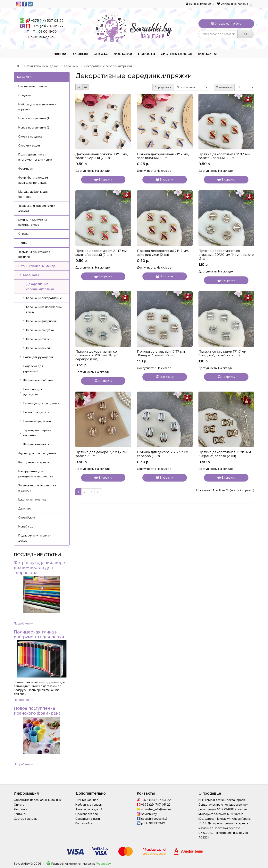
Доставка (123, 54)
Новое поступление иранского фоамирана (37, 711)
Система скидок (177, 54)
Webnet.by (104, 864)
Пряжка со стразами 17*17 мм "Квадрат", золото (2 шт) (161, 353)
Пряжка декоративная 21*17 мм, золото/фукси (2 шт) (163, 253)
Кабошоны (71, 66)
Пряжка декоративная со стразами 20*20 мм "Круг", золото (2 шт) (226, 255)
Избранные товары (89, 805)
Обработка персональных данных (38, 800)
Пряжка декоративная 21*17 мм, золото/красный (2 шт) (224, 156)
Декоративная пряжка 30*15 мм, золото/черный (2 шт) (102, 156)
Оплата (101, 54)
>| (98, 492)
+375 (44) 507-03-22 (47, 21)
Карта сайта (84, 823)
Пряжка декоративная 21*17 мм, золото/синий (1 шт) (163, 156)
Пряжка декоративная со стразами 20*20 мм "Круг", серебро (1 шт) (97, 355)
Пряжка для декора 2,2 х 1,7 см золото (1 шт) (101, 454)
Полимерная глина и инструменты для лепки (39, 635)
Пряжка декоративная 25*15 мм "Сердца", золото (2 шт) (225, 454)
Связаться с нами (88, 819)
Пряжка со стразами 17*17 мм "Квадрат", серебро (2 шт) (222, 353)
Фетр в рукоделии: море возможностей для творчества (39, 568)
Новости (147, 54)
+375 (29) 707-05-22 (47, 26)
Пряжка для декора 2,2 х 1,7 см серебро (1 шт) (163, 454)
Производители (87, 814)
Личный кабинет (87, 800)
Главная (59, 54)
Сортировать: (163, 87)
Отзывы (80, 54)
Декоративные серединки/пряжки (108, 66)
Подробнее (24, 624)
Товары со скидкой (89, 809)
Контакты (207, 54)
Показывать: (224, 87)
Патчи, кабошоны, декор (42, 66)
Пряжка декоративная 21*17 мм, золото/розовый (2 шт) (101, 253)
